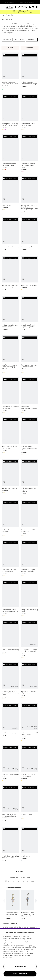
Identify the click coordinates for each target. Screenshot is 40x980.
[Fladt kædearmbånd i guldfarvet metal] (11, 559)
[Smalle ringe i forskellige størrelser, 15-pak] (11, 845)
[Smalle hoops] (29, 845)
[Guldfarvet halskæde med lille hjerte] (29, 113)
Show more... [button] (20, 872)
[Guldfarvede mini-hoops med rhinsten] (11, 396)
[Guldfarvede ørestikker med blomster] (29, 519)
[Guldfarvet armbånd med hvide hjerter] (11, 153)
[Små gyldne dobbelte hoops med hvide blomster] (29, 478)
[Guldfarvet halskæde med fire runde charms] (11, 599)
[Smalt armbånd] (29, 804)
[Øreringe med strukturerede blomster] (29, 396)
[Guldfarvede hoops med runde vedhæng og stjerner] (11, 355)
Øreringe (7, 40)
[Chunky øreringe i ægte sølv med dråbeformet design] (29, 639)
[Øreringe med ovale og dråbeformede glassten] (11, 113)
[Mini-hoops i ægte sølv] (11, 723)
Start (3, 15)
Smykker (11, 15)
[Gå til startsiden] (20, 7)
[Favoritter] (34, 7)
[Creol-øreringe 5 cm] (29, 235)
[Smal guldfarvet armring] (11, 235)
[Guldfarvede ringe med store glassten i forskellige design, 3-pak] (29, 195)
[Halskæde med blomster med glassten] (11, 436)
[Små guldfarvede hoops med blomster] (11, 314)
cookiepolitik (8, 957)
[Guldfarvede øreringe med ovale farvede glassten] (29, 153)
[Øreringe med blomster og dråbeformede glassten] (29, 355)
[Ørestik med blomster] (11, 478)
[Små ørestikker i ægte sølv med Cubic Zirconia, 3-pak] (11, 681)
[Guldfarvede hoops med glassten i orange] (11, 274)
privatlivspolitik (18, 955)
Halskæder (19, 40)
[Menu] (3, 7)
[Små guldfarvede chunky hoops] (29, 599)
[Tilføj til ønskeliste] (4, 76)
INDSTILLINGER (20, 966)
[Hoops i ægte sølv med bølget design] (29, 681)
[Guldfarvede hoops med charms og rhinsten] (29, 559)
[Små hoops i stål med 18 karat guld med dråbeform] (29, 723)
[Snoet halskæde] (11, 195)
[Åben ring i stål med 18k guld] (11, 763)
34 (28, 881)
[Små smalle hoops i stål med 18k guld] (29, 763)
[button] (30, 7)
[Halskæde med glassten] (29, 274)
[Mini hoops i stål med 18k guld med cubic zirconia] (11, 804)
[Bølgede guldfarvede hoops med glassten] (29, 314)
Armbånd (31, 40)
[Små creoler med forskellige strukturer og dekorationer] (29, 436)
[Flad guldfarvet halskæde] (11, 519)
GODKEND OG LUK (20, 974)
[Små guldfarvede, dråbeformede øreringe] (29, 72)
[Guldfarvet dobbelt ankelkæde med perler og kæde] (11, 72)
